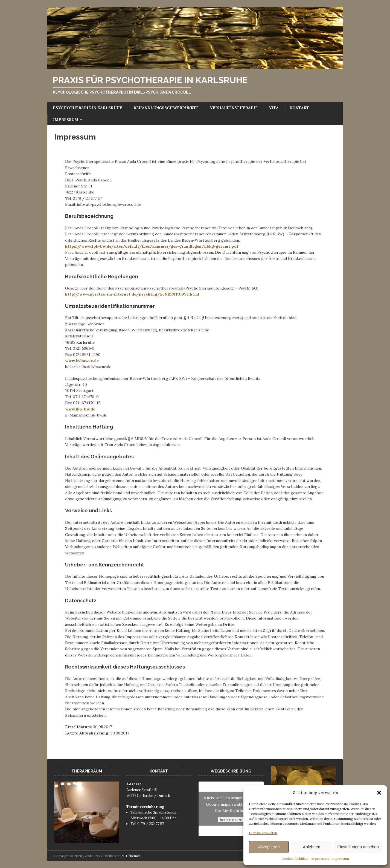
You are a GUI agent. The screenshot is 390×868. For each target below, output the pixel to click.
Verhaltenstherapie (234, 108)
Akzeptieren (269, 847)
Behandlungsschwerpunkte (166, 108)
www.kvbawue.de (82, 361)
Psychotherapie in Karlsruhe (88, 108)
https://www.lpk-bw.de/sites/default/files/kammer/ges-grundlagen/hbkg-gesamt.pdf (152, 246)
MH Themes (131, 856)
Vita (274, 108)
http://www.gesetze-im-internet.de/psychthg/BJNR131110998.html (132, 294)
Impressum (320, 859)
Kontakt (299, 108)
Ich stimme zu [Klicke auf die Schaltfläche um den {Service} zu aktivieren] (231, 820)
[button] (379, 793)
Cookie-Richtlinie (295, 859)
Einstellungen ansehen (358, 847)
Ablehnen (311, 847)
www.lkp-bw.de (80, 409)
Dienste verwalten (263, 833)
